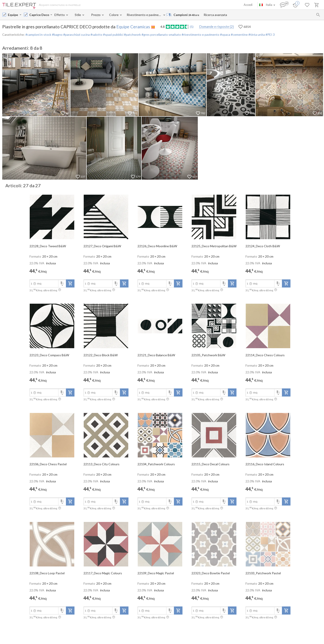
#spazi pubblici (113, 35)
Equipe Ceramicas (133, 27)
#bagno (57, 35)
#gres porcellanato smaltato (161, 35)
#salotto (96, 35)
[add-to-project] (70, 283)
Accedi (248, 5)
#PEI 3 (270, 35)
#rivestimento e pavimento (200, 35)
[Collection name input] (39, 15)
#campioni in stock (38, 35)
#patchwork (132, 35)
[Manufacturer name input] (13, 15)
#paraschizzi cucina (76, 35)
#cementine (239, 35)
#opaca (225, 35)
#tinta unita (256, 35)
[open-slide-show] (52, 217)
